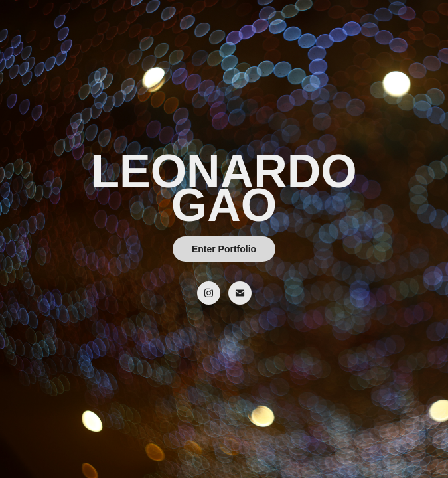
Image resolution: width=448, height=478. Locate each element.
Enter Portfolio (224, 249)
